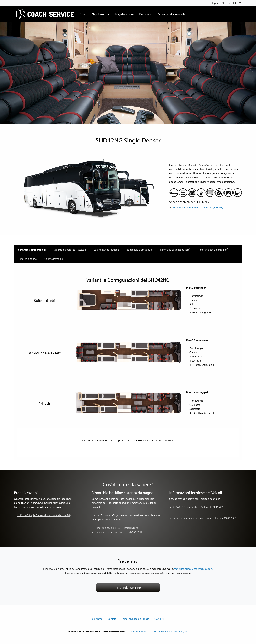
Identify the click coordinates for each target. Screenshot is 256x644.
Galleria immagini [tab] (54, 259)
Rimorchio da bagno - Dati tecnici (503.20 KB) (119, 532)
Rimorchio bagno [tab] (27, 259)
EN (229, 3)
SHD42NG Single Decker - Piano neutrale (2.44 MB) (44, 515)
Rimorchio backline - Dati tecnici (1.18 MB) (118, 528)
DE (223, 3)
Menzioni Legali (139, 632)
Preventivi (146, 14)
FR (235, 3)
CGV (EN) (159, 619)
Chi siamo (97, 619)
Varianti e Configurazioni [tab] (32, 250)
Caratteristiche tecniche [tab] (106, 250)
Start (83, 14)
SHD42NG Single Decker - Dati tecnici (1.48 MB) (198, 207)
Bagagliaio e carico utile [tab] (139, 250)
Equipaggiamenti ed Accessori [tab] (70, 250)
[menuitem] (45, 14)
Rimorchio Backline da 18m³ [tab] (175, 250)
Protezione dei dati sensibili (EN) (170, 632)
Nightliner (99, 14)
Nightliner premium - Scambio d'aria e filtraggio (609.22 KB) (204, 518)
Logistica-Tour (125, 14)
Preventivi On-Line (128, 588)
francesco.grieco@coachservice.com (193, 569)
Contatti (112, 619)
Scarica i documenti (172, 14)
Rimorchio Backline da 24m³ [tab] (213, 250)
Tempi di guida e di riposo (135, 619)
